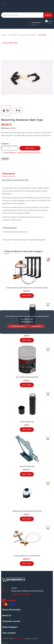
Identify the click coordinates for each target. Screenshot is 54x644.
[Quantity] (10, 148)
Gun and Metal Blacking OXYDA (27, 377)
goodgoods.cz (19, 639)
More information (27, 322)
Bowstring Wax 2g (27, 422)
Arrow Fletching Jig (27, 466)
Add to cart (30, 148)
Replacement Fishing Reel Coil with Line (27, 511)
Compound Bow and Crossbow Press (27, 556)
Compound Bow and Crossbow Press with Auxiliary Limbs (27, 288)
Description (9, 174)
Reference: (6, 128)
